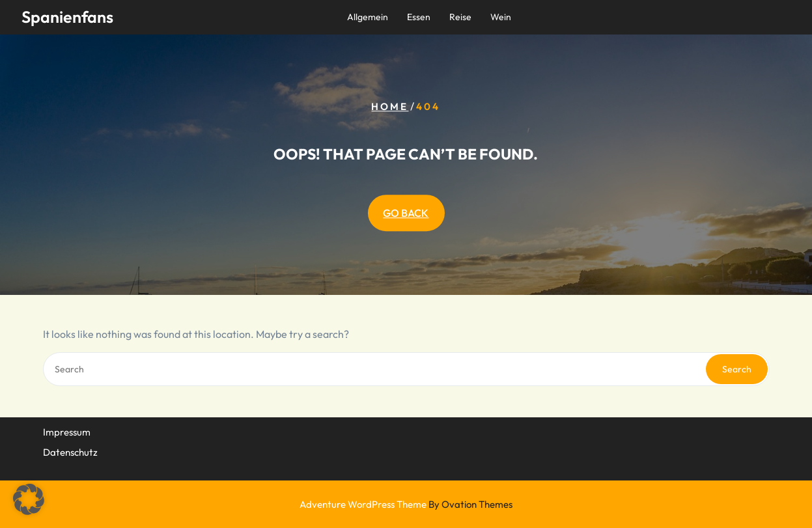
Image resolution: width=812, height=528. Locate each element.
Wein (501, 17)
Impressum (67, 431)
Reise (460, 17)
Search (737, 369)
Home (390, 106)
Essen (419, 17)
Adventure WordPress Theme (406, 504)
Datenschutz (70, 451)
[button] (29, 499)
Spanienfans (67, 17)
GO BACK (406, 213)
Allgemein (368, 17)
